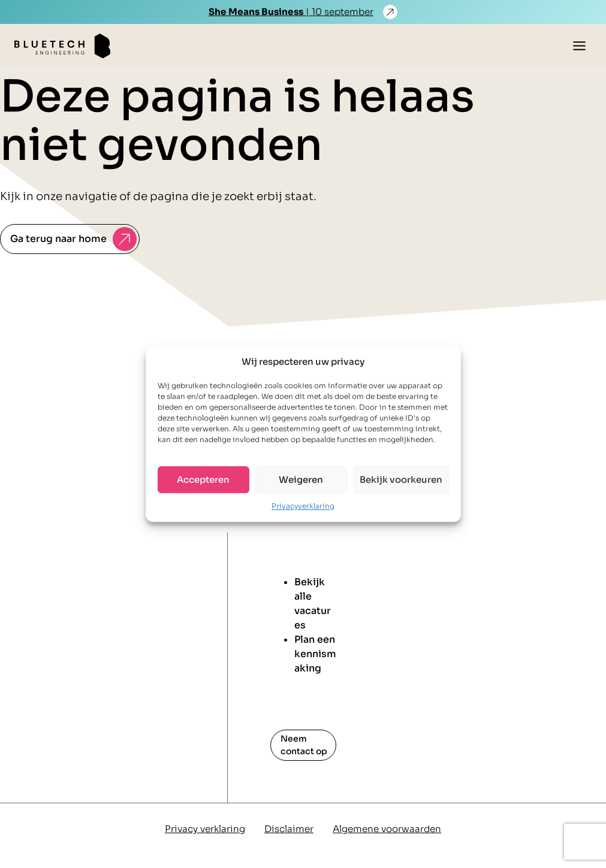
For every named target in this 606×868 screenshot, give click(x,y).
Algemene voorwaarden (387, 829)
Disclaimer (289, 829)
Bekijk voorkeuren (401, 480)
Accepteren (203, 480)
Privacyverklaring (303, 506)
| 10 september (291, 12)
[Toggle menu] (579, 46)
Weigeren (301, 480)
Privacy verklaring (205, 829)
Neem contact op (304, 745)
